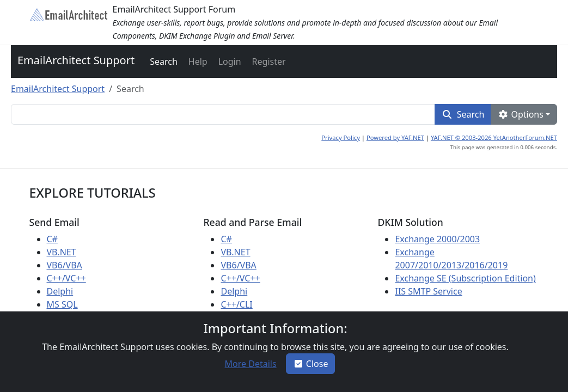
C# (52, 239)
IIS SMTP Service (428, 291)
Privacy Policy (341, 137)
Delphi (60, 291)
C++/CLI (236, 304)
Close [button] (311, 364)
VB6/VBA (65, 265)
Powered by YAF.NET (395, 137)
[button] (163, 62)
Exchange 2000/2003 (437, 239)
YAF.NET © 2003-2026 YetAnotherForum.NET (494, 137)
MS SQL (62, 304)
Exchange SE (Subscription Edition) (465, 278)
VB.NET (62, 252)
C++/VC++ (66, 278)
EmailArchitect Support (76, 60)
